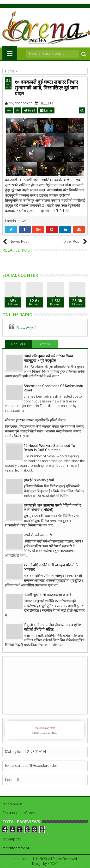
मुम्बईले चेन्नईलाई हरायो (39, 480)
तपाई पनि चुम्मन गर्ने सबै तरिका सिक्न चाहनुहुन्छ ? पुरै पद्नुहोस (48, 358)
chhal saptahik (24, 859)
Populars (18, 344)
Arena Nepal (25, 328)
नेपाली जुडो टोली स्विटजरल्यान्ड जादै (48, 595)
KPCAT (53, 864)
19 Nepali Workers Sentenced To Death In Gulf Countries (49, 448)
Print (30, 110)
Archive (45, 344)
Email (46, 110)
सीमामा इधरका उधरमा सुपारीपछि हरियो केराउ (35, 420)
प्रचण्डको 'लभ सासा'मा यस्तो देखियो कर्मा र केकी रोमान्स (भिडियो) (52, 508)
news (22, 221)
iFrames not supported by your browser (45, 730)
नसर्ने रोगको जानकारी (38, 535)
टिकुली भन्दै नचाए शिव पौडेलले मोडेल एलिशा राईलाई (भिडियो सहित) (53, 627)
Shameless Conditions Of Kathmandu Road (53, 388)
